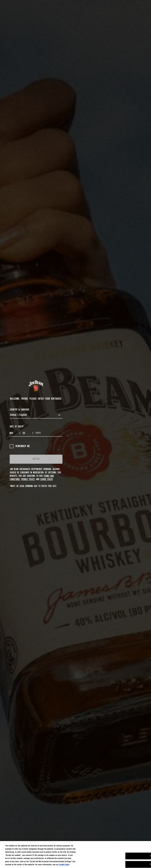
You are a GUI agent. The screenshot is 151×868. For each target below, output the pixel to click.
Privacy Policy (28, 479)
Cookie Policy (47, 479)
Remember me (20, 446)
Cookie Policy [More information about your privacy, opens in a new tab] (64, 865)
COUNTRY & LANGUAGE (20, 410)
